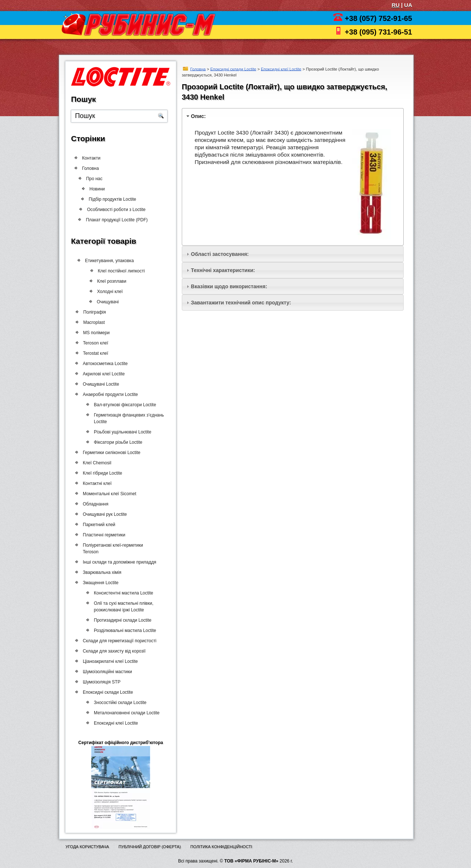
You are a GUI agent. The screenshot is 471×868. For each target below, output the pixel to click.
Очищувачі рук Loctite (104, 514)
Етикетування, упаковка (107, 261)
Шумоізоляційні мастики (107, 672)
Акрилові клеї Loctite (103, 374)
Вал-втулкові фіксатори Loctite (123, 405)
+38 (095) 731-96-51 (378, 32)
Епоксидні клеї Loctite (281, 69)
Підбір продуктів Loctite (109, 199)
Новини (95, 189)
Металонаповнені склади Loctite (125, 713)
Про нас (98, 179)
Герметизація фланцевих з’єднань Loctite (128, 418)
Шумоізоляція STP (101, 682)
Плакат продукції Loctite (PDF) (114, 220)
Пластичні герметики (103, 535)
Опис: (198, 116)
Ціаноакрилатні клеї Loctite (109, 661)
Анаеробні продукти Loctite (110, 394)
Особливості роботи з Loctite (113, 210)
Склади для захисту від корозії (114, 651)
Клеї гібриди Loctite (102, 473)
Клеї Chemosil (96, 463)
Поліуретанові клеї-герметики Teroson (112, 549)
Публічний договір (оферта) (150, 847)
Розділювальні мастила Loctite (123, 631)
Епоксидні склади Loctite (233, 69)
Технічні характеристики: (223, 270)
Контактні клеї (96, 483)
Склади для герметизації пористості (119, 641)
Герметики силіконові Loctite (111, 453)
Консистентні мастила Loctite (122, 593)
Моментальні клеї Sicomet (109, 494)
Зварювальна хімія (101, 572)
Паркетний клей (98, 525)
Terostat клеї (95, 353)
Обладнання (95, 504)
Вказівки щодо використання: (229, 286)
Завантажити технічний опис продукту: (241, 303)
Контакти (91, 158)
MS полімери (95, 333)
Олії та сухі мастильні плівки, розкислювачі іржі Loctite (122, 607)
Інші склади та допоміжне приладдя (119, 562)
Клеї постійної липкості (117, 271)
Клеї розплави (108, 281)
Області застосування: (220, 254)
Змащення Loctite (100, 583)
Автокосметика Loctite (105, 364)
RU (396, 5)
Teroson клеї (95, 343)
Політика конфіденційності (221, 847)
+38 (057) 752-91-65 (378, 18)
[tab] (293, 116)
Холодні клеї (106, 292)
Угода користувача (87, 847)
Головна (198, 69)
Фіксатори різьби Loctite (117, 442)
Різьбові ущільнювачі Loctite (121, 432)
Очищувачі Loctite (100, 384)
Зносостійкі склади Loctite (119, 703)
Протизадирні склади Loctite (121, 620)
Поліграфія (93, 312)
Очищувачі (104, 302)
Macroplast (93, 322)
